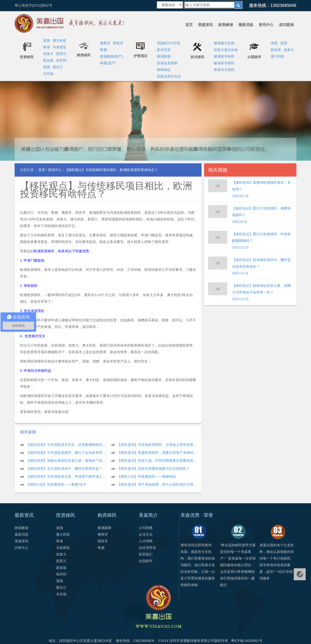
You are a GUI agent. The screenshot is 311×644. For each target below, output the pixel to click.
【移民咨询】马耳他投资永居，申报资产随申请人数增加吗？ (73, 477)
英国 (47, 67)
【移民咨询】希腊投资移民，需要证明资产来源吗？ (157, 453)
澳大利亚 (60, 40)
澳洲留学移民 (224, 56)
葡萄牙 (105, 43)
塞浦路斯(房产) (112, 56)
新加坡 (48, 60)
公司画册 (146, 528)
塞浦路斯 (164, 56)
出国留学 (146, 561)
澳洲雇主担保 (224, 43)
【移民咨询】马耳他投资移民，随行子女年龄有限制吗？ (70, 453)
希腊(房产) (108, 63)
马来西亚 (60, 47)
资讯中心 (266, 25)
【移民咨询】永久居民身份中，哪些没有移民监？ (64, 469)
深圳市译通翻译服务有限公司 (192, 641)
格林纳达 (164, 70)
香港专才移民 (224, 70)
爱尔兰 (58, 67)
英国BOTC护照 (169, 43)
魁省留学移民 (224, 63)
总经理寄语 (147, 548)
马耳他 (48, 74)
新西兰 (61, 54)
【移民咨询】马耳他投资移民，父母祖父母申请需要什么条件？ (166, 445)
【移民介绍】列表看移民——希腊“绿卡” (57, 485)
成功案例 (286, 25)
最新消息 (246, 25)
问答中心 (22, 548)
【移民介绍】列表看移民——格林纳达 (147, 477)
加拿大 (48, 54)
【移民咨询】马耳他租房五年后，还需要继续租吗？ (66, 445)
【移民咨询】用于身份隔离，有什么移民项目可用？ (157, 485)
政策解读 (226, 25)
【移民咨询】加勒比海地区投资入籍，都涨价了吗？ (66, 461)
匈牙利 (61, 60)
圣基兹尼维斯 (167, 63)
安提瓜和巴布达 (169, 76)
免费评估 (300, 574)
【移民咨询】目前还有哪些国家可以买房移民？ (154, 469)
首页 (189, 25)
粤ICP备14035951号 (247, 641)
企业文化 (146, 534)
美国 (47, 40)
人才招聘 (146, 541)
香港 (47, 47)
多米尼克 (164, 50)
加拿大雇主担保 (226, 50)
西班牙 (118, 43)
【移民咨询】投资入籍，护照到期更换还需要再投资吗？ (160, 461)
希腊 (103, 50)
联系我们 (146, 554)
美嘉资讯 (205, 25)
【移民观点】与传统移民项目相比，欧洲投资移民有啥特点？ (106, 190)
